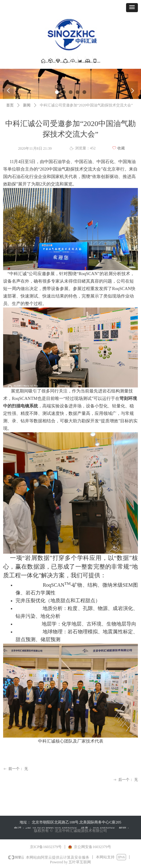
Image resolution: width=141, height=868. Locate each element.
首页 (10, 105)
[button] (132, 8)
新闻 (27, 105)
